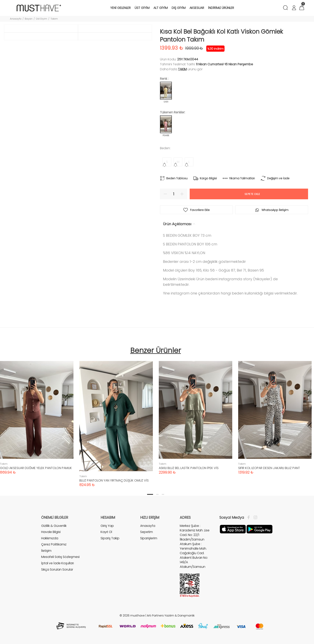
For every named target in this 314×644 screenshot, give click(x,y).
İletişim (46, 551)
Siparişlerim (149, 538)
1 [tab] (150, 494)
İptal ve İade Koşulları (58, 563)
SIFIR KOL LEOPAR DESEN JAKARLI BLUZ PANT (269, 468)
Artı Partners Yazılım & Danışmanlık (171, 616)
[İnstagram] (254, 518)
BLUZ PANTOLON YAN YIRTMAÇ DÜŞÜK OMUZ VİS (114, 480)
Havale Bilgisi (51, 532)
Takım (54, 19)
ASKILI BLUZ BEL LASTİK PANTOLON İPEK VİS (189, 468)
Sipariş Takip (110, 538)
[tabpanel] (116, 420)
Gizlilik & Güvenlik (54, 526)
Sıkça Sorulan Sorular (57, 569)
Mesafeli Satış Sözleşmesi (60, 557)
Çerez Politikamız (54, 544)
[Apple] (233, 529)
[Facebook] (250, 518)
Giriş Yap (107, 526)
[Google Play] (259, 529)
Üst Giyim (41, 19)
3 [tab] (163, 494)
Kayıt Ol (106, 532)
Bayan (29, 19)
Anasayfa (16, 19)
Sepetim (147, 532)
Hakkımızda (50, 538)
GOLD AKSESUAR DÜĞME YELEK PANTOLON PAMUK (36, 468)
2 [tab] (157, 494)
